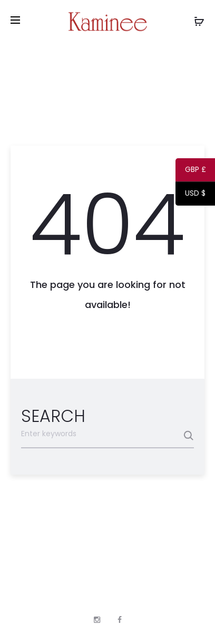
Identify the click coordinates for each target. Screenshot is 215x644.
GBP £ (191, 171)
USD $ (190, 195)
